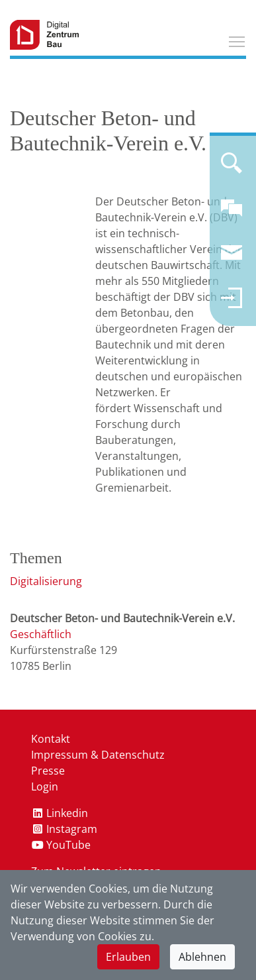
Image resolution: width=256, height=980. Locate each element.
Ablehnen (202, 957)
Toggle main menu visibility (237, 40)
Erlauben (128, 957)
